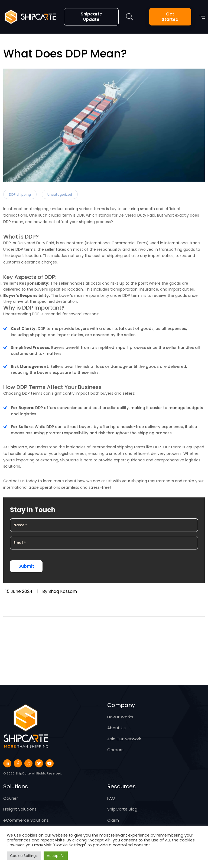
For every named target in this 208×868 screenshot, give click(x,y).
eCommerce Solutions (26, 820)
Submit (26, 566)
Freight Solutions (20, 809)
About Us (116, 728)
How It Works (120, 717)
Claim (113, 820)
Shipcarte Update (91, 17)
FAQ (111, 798)
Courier (11, 798)
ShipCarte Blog (122, 809)
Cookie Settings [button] (24, 856)
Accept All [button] (56, 856)
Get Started (170, 17)
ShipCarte (18, 447)
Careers (115, 750)
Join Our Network (124, 739)
